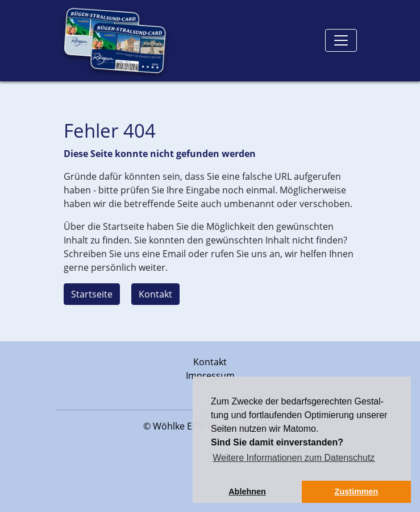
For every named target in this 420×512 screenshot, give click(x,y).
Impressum (210, 375)
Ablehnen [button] (247, 492)
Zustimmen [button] (357, 492)
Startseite (92, 294)
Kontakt (155, 294)
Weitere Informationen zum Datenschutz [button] (294, 458)
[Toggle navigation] (341, 40)
